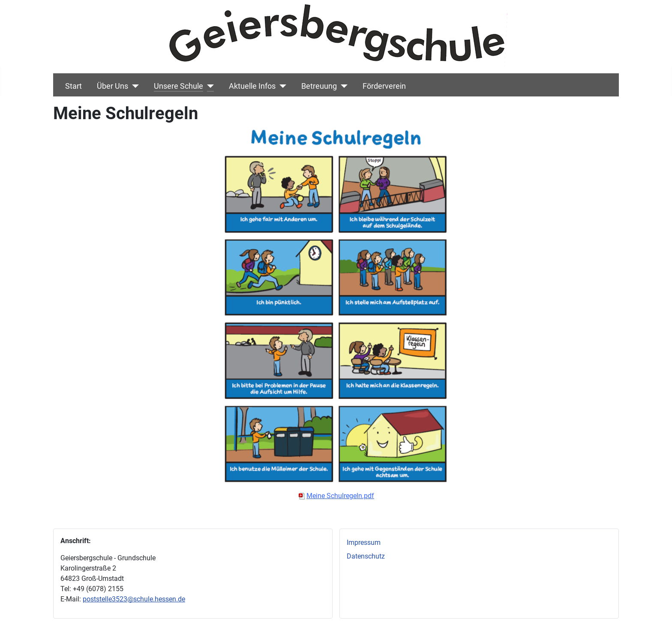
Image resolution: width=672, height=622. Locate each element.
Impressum (364, 542)
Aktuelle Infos (252, 86)
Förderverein (384, 86)
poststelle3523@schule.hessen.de (134, 599)
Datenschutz (366, 556)
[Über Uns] (133, 86)
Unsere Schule (178, 86)
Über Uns (112, 86)
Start (73, 86)
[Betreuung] (342, 86)
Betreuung (319, 86)
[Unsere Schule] (208, 86)
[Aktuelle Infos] (281, 86)
